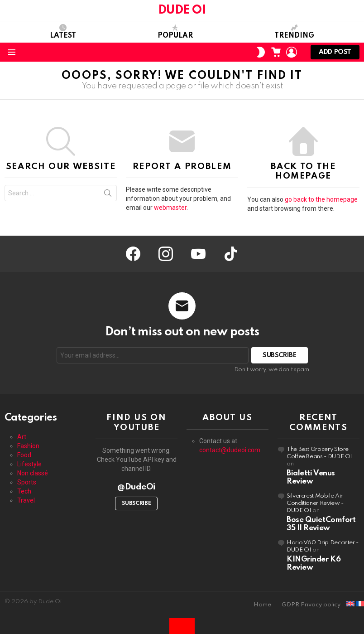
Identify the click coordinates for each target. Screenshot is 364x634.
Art (22, 437)
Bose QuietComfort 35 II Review (321, 524)
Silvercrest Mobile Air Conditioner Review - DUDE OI (315, 503)
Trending (294, 32)
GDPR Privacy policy (311, 605)
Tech (24, 491)
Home (262, 605)
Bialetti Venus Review (311, 477)
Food (24, 455)
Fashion (28, 446)
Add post (335, 54)
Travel (26, 500)
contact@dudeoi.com (230, 450)
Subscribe (136, 503)
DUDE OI (182, 10)
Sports (27, 482)
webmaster (170, 208)
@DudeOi (136, 487)
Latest (63, 32)
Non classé (33, 473)
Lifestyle (29, 464)
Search (108, 195)
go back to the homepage (321, 199)
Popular (175, 32)
